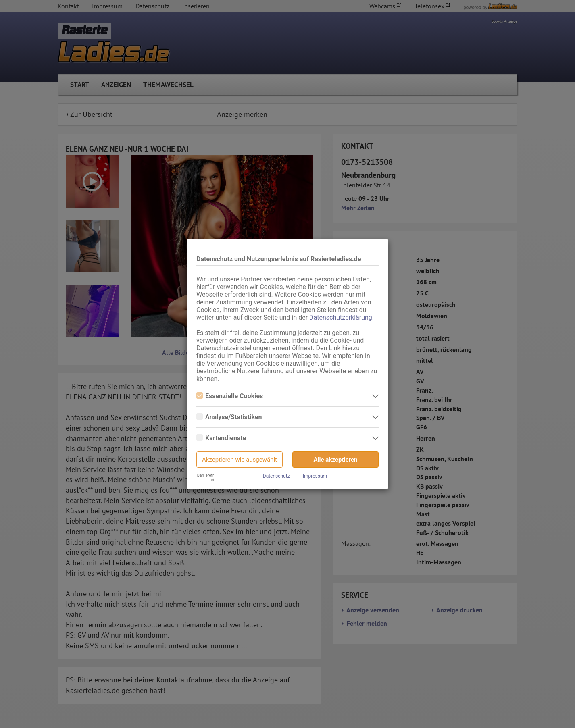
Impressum (315, 476)
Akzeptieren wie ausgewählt (240, 460)
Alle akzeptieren (336, 460)
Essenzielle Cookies (230, 396)
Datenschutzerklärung (341, 317)
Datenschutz (276, 476)
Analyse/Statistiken (229, 417)
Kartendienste (221, 438)
